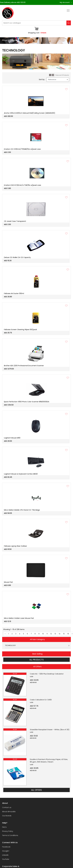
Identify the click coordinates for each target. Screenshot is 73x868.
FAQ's (4, 827)
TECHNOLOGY (10, 645)
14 (60, 634)
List (53, 75)
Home (5, 40)
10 (43, 634)
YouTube (6, 859)
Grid (50, 75)
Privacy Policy (8, 831)
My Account (65, 2)
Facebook (6, 847)
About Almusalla (9, 812)
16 (68, 634)
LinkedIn (5, 855)
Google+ (6, 851)
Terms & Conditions (10, 835)
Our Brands (7, 816)
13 (55, 634)
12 (51, 634)
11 (47, 634)
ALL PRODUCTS (36, 660)
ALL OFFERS (36, 790)
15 (64, 634)
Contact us (7, 807)
